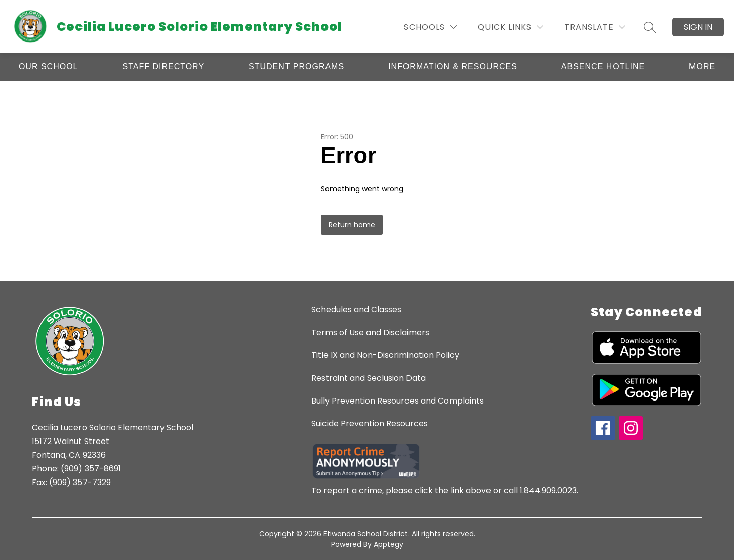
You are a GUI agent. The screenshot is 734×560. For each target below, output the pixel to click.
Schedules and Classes (356, 310)
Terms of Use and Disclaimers (370, 332)
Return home (352, 225)
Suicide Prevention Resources (370, 424)
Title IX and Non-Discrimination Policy (385, 355)
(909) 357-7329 (80, 482)
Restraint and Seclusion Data (369, 378)
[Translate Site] (595, 27)
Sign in (698, 27)
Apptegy (389, 544)
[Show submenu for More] (702, 67)
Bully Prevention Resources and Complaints (398, 401)
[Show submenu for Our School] (49, 67)
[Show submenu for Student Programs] (296, 67)
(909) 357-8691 (91, 469)
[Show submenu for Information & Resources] (453, 67)
